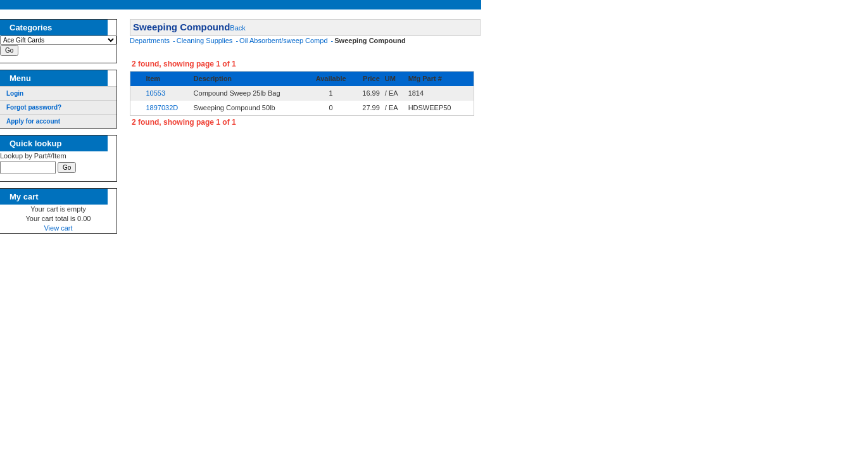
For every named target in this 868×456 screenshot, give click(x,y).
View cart (58, 230)
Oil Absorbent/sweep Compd (284, 41)
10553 (155, 93)
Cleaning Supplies (206, 41)
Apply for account (33, 121)
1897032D (162, 108)
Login (15, 93)
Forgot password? (34, 107)
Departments (151, 41)
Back (237, 28)
